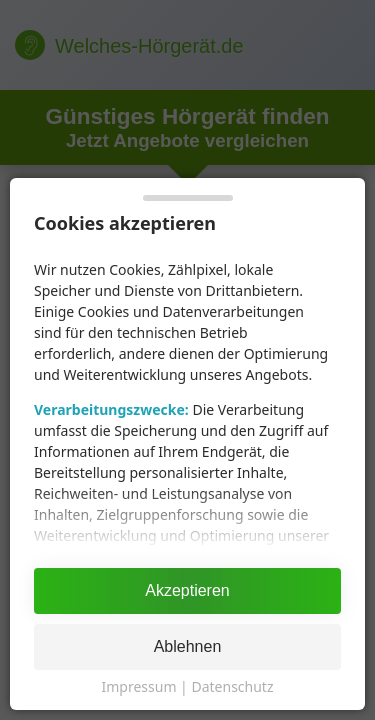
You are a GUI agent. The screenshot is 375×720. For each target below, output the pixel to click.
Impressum (138, 686)
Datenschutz (232, 686)
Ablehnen (188, 646)
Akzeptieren (187, 590)
